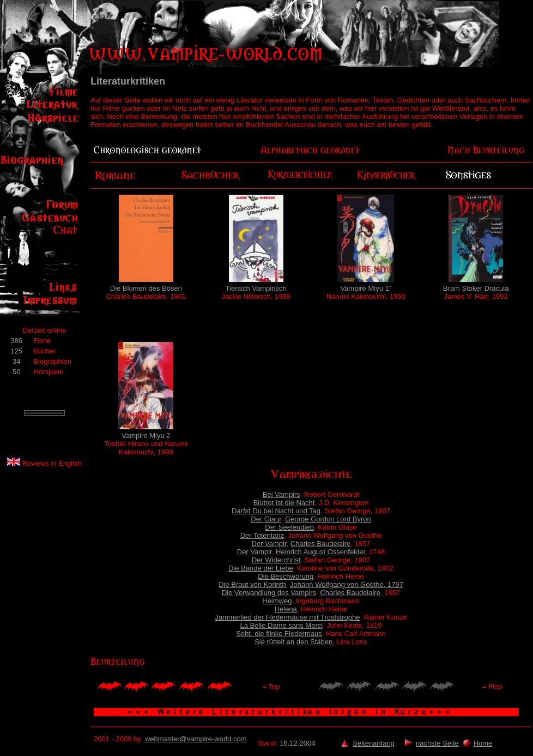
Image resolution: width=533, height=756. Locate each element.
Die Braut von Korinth (252, 584)
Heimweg (277, 601)
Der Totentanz (262, 535)
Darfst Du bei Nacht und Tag (276, 511)
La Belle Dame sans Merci (281, 625)
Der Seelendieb (289, 527)
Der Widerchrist (276, 560)
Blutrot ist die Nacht (284, 503)
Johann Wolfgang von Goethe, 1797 (347, 584)
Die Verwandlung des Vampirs (269, 593)
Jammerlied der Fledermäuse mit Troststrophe (288, 617)
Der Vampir (269, 544)
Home (483, 743)
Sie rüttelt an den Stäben (293, 642)
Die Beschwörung (286, 576)
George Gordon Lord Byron (328, 519)
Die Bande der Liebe (261, 568)
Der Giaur (266, 519)
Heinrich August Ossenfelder (320, 552)
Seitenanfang (374, 743)
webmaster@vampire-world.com (196, 739)
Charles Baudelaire (321, 544)
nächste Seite (437, 743)
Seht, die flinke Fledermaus (279, 634)
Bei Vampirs (281, 494)
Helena (286, 609)
